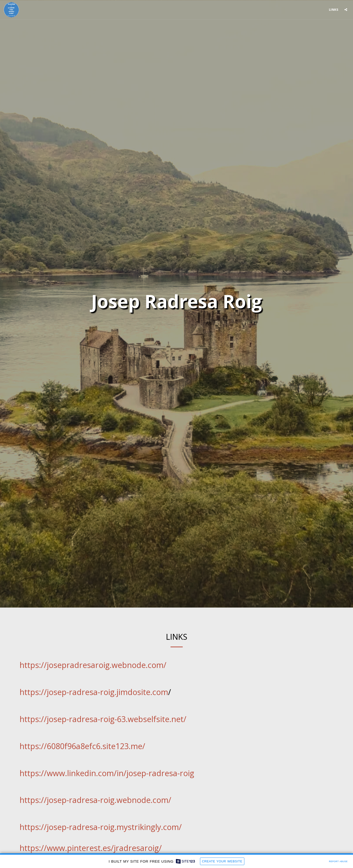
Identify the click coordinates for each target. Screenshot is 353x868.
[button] (346, 10)
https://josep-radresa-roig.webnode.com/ (95, 800)
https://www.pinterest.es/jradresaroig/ (91, 848)
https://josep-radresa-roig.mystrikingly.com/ (101, 827)
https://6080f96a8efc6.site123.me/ (82, 746)
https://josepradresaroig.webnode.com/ (93, 665)
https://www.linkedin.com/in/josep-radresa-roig (107, 773)
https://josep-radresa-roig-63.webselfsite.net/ (103, 719)
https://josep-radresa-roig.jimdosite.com (94, 692)
